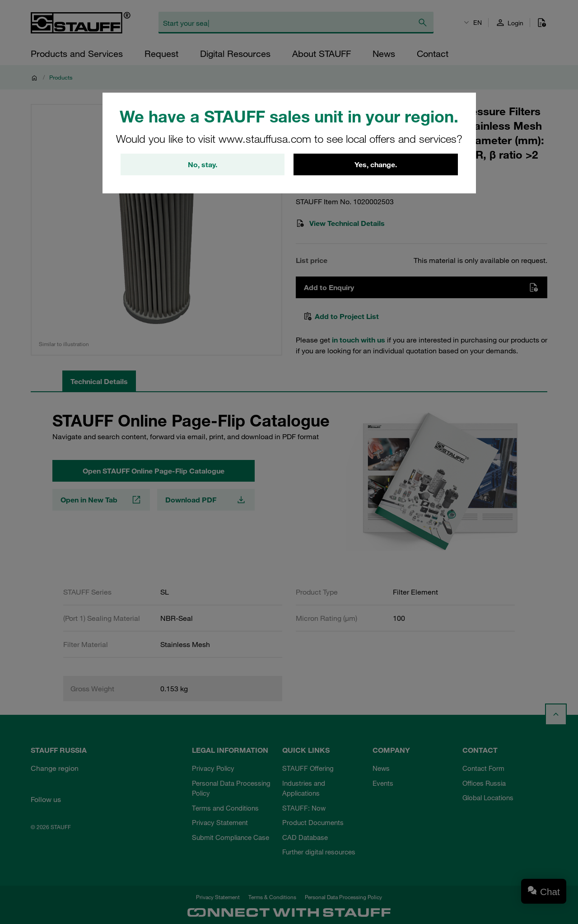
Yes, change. (376, 164)
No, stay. (203, 164)
